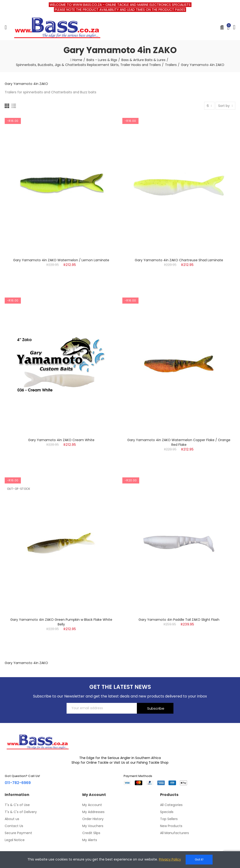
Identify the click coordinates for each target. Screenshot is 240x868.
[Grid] (7, 106)
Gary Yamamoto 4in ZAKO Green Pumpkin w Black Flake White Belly (61, 622)
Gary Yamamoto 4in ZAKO (26, 84)
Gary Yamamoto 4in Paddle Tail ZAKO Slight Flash (179, 620)
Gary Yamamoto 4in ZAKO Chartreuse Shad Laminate (179, 260)
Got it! (199, 859)
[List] (14, 106)
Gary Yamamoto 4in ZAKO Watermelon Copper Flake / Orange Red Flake (179, 442)
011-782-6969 (18, 783)
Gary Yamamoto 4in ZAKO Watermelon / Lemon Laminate (61, 260)
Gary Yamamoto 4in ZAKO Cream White (61, 440)
